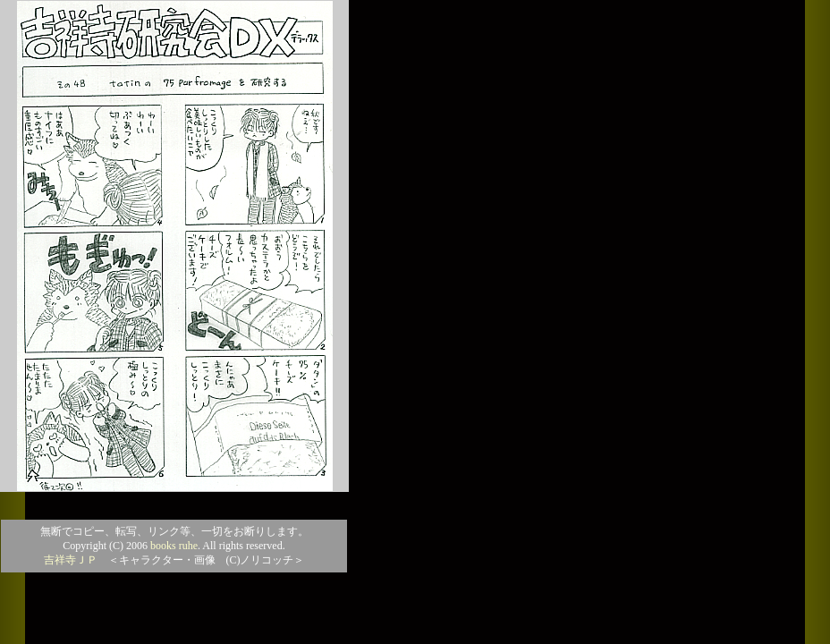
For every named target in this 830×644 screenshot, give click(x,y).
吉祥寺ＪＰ (71, 560)
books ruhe (174, 546)
